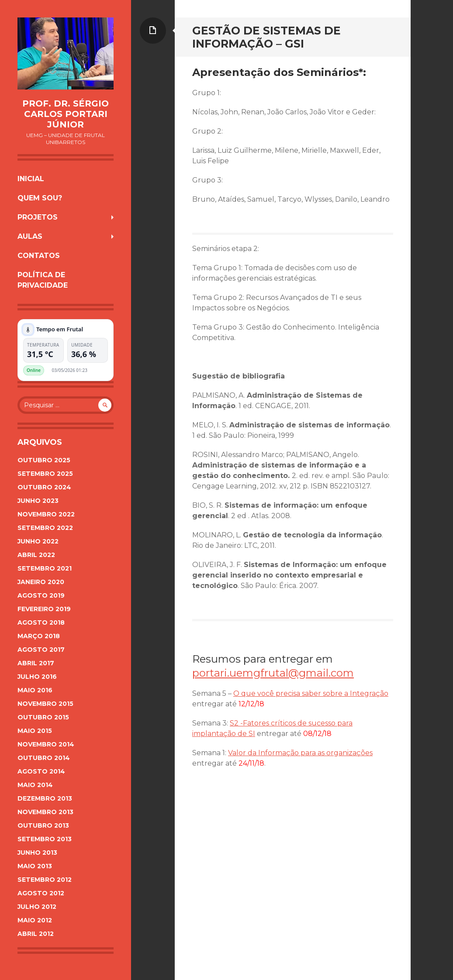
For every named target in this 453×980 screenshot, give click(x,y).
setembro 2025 (45, 474)
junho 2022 (38, 541)
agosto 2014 (41, 771)
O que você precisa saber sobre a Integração (311, 693)
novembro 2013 (45, 812)
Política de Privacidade (43, 280)
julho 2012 (37, 907)
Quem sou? (40, 198)
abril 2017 (36, 663)
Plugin (101, 370)
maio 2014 (35, 785)
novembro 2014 (46, 744)
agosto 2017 (41, 650)
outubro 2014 (44, 758)
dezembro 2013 (45, 798)
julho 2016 (37, 677)
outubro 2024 (44, 487)
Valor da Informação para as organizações (300, 753)
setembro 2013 (45, 839)
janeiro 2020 (41, 582)
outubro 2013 (43, 825)
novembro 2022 (46, 514)
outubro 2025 (44, 460)
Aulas (30, 236)
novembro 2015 (45, 704)
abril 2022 (36, 555)
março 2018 (39, 636)
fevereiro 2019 (44, 609)
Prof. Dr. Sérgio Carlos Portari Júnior (66, 114)
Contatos (39, 256)
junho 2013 (37, 853)
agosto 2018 (41, 622)
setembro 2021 (45, 568)
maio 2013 (35, 866)
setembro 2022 (45, 528)
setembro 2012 (45, 880)
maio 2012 (35, 920)
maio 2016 (35, 690)
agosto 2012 (41, 893)
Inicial (31, 179)
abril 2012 (36, 934)
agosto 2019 (41, 595)
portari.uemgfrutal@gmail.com (273, 673)
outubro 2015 (43, 717)
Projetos (38, 217)
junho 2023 (38, 501)
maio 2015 (35, 731)
